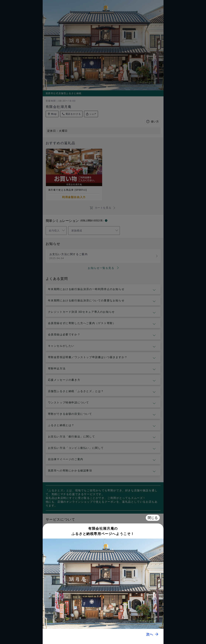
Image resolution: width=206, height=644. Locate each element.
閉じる (153, 518)
